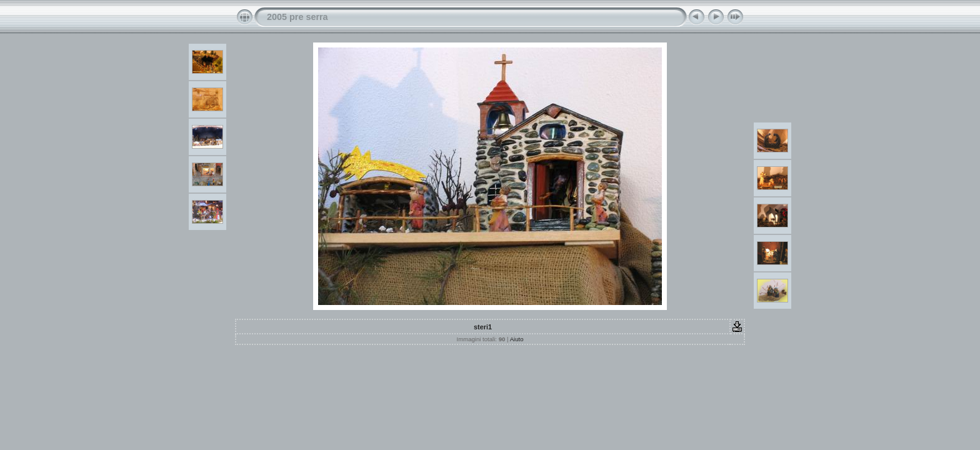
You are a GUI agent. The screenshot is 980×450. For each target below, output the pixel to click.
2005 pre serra (297, 17)
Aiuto (517, 339)
